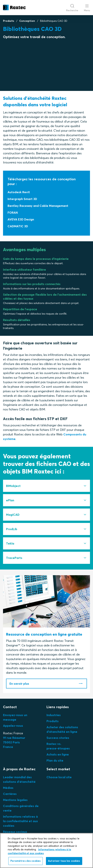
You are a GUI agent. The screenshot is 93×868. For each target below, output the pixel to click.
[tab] (46, 486)
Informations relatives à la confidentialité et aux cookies (20, 821)
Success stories (58, 738)
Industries (54, 715)
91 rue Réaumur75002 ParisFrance (14, 742)
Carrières (10, 794)
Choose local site (59, 777)
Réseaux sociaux (15, 832)
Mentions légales (15, 800)
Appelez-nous (13, 726)
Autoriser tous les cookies (64, 861)
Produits (9, 21)
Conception (27, 21)
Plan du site (55, 760)
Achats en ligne (58, 754)
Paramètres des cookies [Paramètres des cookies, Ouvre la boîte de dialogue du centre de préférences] (26, 861)
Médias (8, 788)
